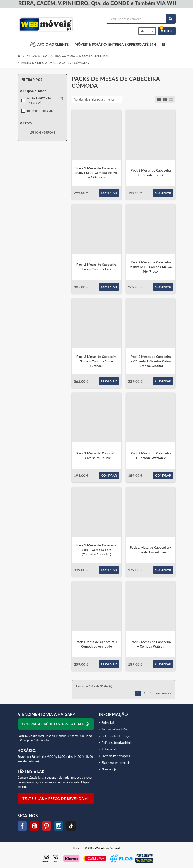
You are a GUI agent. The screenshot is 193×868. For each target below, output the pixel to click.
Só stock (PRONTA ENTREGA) (45, 101)
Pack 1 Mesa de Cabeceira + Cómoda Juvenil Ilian (151, 550)
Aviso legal (109, 749)
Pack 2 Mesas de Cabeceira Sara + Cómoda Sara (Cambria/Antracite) (97, 550)
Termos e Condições (115, 729)
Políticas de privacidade (117, 743)
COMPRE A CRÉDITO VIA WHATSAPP (56, 724)
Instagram (59, 826)
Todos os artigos (41, 111)
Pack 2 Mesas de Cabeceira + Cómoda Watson (151, 644)
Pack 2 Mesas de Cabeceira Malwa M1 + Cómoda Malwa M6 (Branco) (96, 173)
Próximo (164, 693)
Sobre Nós (109, 723)
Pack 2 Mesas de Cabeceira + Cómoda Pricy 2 (151, 173)
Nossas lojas (110, 769)
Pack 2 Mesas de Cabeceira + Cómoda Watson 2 (151, 455)
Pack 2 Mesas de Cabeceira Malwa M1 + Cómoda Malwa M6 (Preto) (151, 267)
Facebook (22, 826)
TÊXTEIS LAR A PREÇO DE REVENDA (56, 798)
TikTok (71, 826)
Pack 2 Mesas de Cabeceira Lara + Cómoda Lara (97, 267)
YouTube (34, 826)
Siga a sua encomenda (116, 763)
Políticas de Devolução (117, 736)
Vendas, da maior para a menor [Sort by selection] (94, 99)
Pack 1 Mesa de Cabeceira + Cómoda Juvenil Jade (96, 644)
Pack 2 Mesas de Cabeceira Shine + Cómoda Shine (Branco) (97, 361)
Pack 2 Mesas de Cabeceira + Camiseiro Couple (97, 455)
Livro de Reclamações (116, 756)
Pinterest (46, 826)
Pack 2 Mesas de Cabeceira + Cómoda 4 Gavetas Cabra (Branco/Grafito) (151, 361)
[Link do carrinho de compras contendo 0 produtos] (167, 31)
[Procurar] (141, 19)
